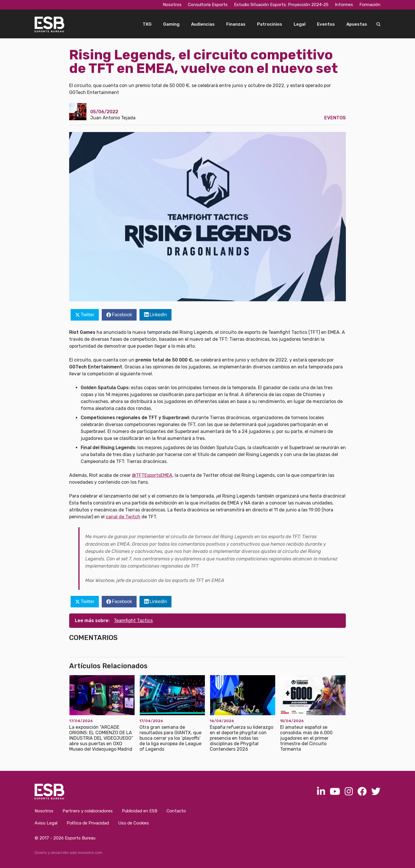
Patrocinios (270, 24)
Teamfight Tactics (133, 621)
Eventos (326, 24)
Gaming (171, 24)
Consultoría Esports (208, 5)
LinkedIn (158, 315)
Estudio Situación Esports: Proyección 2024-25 (281, 5)
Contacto (176, 811)
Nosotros (172, 5)
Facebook (122, 315)
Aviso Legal (46, 823)
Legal (300, 24)
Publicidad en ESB (140, 811)
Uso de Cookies (134, 823)
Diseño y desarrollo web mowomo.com (68, 853)
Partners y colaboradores (88, 811)
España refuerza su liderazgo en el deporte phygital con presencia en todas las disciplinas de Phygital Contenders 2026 (242, 738)
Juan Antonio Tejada (113, 118)
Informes (344, 5)
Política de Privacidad (88, 823)
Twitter (87, 315)
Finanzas (236, 24)
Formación (370, 5)
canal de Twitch (123, 517)
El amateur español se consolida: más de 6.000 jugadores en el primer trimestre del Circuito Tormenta (306, 738)
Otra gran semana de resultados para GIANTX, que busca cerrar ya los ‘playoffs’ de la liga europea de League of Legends (170, 738)
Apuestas (357, 24)
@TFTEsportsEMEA (152, 475)
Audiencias (203, 24)
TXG (147, 24)
